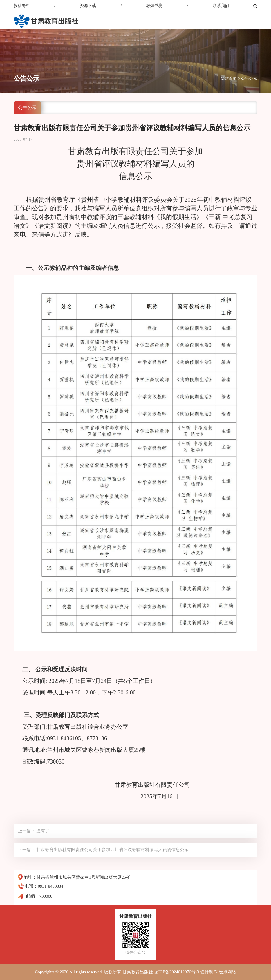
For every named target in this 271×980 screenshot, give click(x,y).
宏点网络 (227, 972)
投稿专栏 (22, 6)
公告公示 (249, 78)
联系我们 (221, 6)
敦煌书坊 (154, 6)
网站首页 (229, 78)
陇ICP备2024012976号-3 (176, 972)
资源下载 (88, 6)
